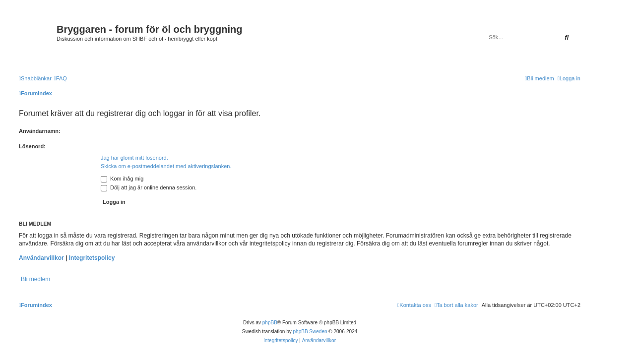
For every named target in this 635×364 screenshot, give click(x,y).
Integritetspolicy (92, 258)
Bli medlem (35, 279)
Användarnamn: (40, 131)
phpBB (270, 323)
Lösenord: (32, 146)
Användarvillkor (41, 258)
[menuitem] (61, 78)
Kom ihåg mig (122, 179)
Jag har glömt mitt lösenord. (134, 158)
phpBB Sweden (310, 332)
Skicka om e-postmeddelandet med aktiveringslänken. (166, 166)
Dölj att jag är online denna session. (149, 187)
